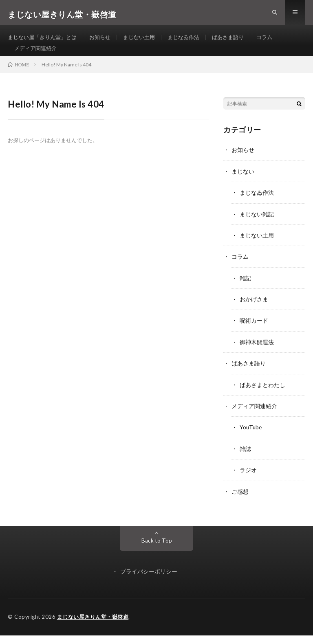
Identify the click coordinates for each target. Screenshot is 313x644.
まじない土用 (147, 41)
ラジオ (248, 479)
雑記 (245, 289)
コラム (279, 41)
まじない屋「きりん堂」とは (45, 41)
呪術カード (254, 331)
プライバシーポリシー (149, 580)
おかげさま (254, 310)
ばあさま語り (241, 41)
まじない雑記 (257, 225)
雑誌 (245, 458)
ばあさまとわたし (262, 395)
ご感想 (240, 500)
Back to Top (157, 549)
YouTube (251, 437)
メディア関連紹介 (37, 56)
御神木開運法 (257, 352)
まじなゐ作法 (194, 41)
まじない (243, 183)
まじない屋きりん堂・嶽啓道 (93, 626)
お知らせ (106, 41)
